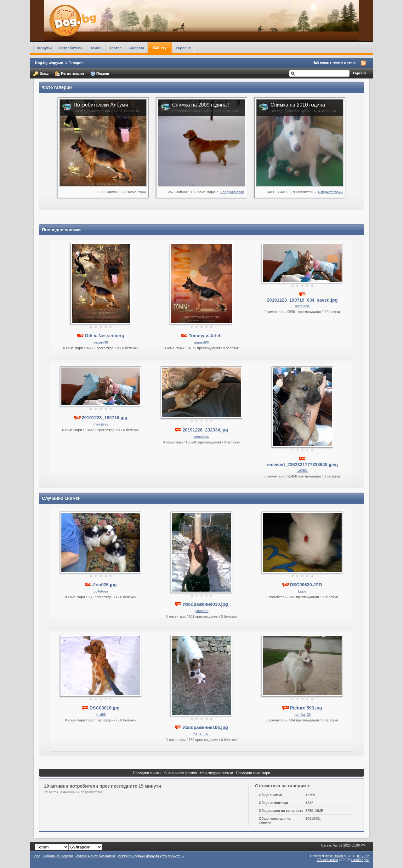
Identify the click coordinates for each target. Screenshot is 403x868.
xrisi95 (101, 715)
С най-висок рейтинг (181, 773)
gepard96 (101, 342)
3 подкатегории (232, 192)
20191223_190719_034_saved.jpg (302, 300)
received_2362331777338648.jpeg (302, 465)
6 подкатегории (330, 192)
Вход (41, 74)
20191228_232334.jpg (205, 430)
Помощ (96, 48)
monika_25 (302, 715)
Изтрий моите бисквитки (95, 856)
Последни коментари (253, 773)
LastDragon (360, 860)
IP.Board (337, 856)
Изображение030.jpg (205, 604)
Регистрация (69, 74)
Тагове (115, 48)
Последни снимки (147, 773)
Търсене (183, 48)
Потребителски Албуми (101, 105)
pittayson (201, 611)
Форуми (44, 48)
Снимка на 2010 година (298, 105)
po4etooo (101, 591)
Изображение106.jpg (205, 727)
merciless (302, 306)
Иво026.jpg (105, 585)
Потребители (71, 48)
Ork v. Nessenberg (104, 336)
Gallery (160, 48)
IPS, (363, 856)
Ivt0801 (302, 471)
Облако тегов (327, 860)
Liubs (302, 591)
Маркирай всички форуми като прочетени (151, 856)
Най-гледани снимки (217, 773)
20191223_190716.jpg (105, 418)
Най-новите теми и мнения (335, 62)
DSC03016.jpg (104, 708)
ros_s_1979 (201, 734)
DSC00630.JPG (306, 585)
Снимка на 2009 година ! (201, 105)
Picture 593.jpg (306, 708)
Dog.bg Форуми (49, 63)
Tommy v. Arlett (205, 336)
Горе (37, 856)
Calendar (136, 48)
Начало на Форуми (58, 856)
